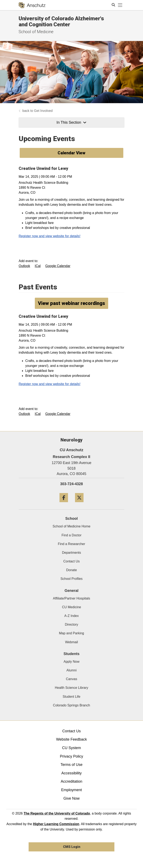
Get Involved (43, 111)
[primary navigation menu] (120, 5)
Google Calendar (58, 266)
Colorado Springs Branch (72, 705)
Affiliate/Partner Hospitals (71, 598)
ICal (38, 266)
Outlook (24, 266)
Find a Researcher (71, 544)
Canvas (71, 679)
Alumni (72, 670)
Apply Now (71, 662)
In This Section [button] (71, 122)
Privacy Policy (71, 756)
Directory (71, 624)
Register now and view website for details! (50, 236)
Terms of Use (71, 765)
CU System (71, 748)
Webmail (71, 642)
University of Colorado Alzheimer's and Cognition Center (61, 21)
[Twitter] (79, 504)
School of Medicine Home (71, 526)
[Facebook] (64, 504)
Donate (71, 570)
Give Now (71, 798)
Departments (71, 553)
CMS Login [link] (72, 847)
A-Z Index (71, 616)
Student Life (71, 697)
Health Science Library (72, 688)
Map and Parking (72, 633)
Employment (71, 790)
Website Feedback (72, 739)
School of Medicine (36, 32)
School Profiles (72, 579)
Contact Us (71, 561)
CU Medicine (71, 607)
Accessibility (71, 773)
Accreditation (71, 781)
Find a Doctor (71, 535)
